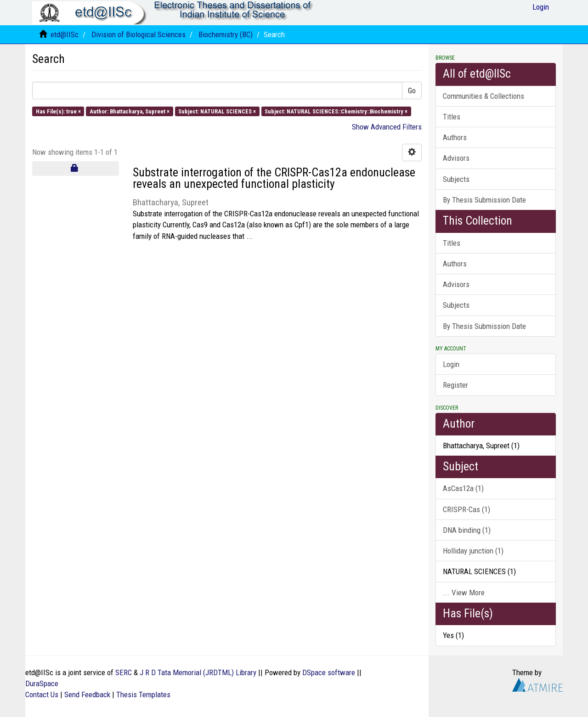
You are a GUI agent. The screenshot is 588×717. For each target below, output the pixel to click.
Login (451, 364)
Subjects (456, 179)
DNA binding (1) (467, 530)
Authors (455, 137)
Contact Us (42, 694)
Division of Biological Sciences (139, 34)
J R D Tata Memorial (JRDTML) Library (198, 672)
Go (412, 90)
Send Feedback (87, 694)
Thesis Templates (143, 694)
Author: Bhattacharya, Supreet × (130, 111)
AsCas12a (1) (463, 488)
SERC (124, 672)
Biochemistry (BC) (226, 34)
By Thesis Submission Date (484, 200)
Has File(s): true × (58, 111)
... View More (464, 593)
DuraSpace (42, 683)
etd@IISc (65, 34)
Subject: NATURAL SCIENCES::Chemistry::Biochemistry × (336, 111)
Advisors (456, 158)
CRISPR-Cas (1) (466, 509)
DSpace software (329, 672)
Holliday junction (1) (473, 551)
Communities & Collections (483, 96)
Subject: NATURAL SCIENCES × (217, 111)
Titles (452, 117)
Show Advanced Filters (387, 127)
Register (455, 385)
